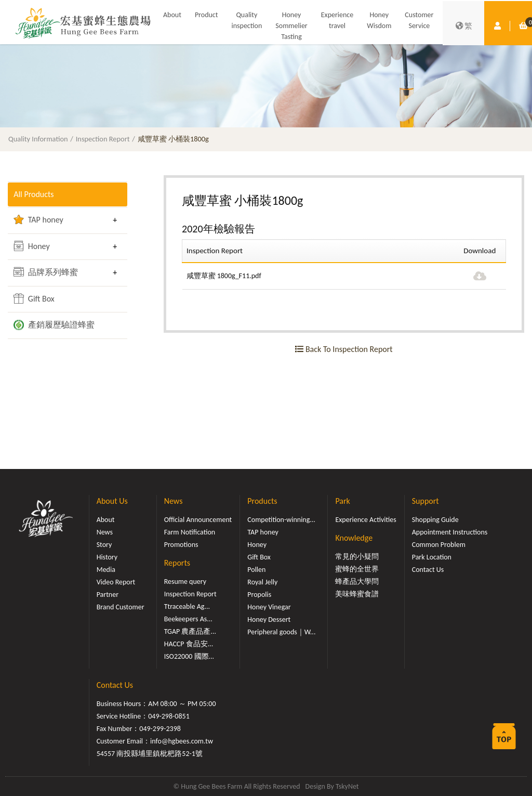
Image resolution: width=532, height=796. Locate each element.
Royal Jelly (262, 582)
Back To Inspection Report (344, 349)
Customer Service (419, 20)
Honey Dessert (269, 619)
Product (207, 15)
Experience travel (337, 20)
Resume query (185, 582)
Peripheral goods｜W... (281, 632)
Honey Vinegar (269, 607)
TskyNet (347, 786)
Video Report (116, 582)
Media (106, 570)
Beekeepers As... (188, 619)
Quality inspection (247, 20)
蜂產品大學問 (357, 582)
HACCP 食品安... (189, 644)
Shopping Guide (435, 520)
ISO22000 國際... (189, 656)
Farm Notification (190, 532)
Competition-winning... (281, 520)
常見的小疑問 (357, 557)
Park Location (432, 557)
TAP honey (38, 219)
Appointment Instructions (450, 532)
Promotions (181, 545)
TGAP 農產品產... (190, 631)
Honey (32, 246)
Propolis (259, 595)
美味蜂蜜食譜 (357, 594)
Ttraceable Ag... (187, 606)
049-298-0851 (169, 716)
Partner (108, 595)
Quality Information (38, 139)
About (172, 15)
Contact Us (428, 570)
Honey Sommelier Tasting (291, 26)
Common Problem (439, 545)
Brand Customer (121, 607)
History (107, 557)
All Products (34, 194)
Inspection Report (103, 139)
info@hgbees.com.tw (182, 741)
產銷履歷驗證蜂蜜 (54, 325)
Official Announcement (198, 520)
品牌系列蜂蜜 (46, 272)
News (105, 532)
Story (104, 545)
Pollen (256, 570)
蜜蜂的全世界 (357, 569)
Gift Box (34, 298)
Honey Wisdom (379, 20)
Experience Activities (365, 520)
